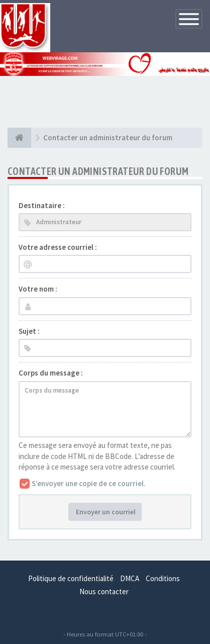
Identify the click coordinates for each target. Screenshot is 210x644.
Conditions (163, 578)
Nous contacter (104, 591)
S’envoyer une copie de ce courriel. (89, 483)
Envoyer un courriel (105, 512)
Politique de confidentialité (71, 578)
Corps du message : (51, 373)
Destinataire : (42, 205)
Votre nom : (38, 289)
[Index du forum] (19, 138)
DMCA (130, 578)
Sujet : (29, 331)
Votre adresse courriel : (58, 247)
